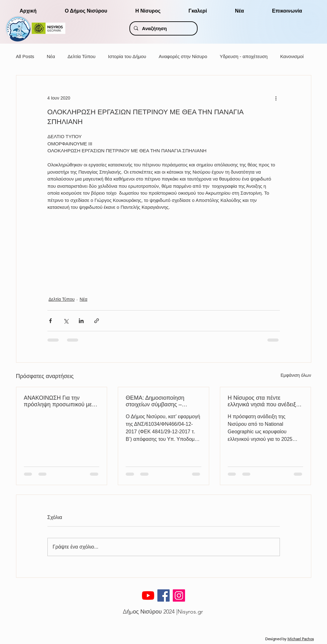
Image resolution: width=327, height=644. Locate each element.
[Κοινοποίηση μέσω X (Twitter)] (66, 321)
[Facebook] (163, 595)
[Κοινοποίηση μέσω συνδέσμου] (97, 321)
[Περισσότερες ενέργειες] (276, 98)
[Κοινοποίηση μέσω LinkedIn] (81, 321)
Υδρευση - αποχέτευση (243, 56)
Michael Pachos (301, 639)
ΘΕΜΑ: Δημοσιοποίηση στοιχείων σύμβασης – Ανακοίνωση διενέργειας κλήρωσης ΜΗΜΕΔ (156, 401)
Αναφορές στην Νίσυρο (183, 56)
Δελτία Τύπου (82, 56)
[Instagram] (179, 595)
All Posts (25, 56)
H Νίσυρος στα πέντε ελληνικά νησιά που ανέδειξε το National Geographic (263, 401)
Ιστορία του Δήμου (127, 56)
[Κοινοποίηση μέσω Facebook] (50, 321)
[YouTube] (148, 595)
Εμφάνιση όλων (296, 375)
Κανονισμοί (292, 56)
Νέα (51, 56)
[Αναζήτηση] (163, 28)
